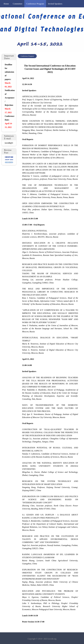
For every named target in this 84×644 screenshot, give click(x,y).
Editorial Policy (30, 11)
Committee (18, 4)
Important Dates (39, 18)
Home (6, 4)
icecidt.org (52, 639)
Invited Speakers (55, 4)
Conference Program (35, 4)
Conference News (11, 11)
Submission (62, 11)
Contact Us (54, 18)
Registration (9, 18)
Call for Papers (47, 11)
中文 (65, 18)
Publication (23, 18)
